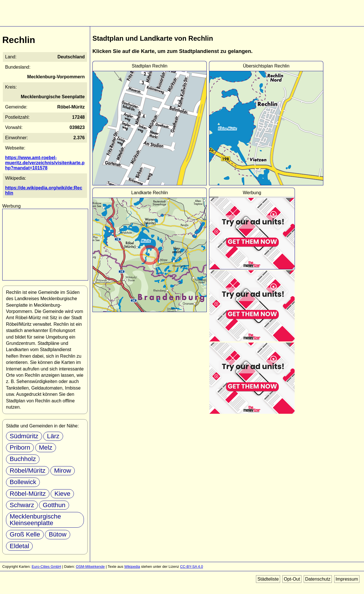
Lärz (53, 436)
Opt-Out (292, 579)
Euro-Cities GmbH (46, 567)
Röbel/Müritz (28, 471)
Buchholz (23, 459)
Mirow (63, 471)
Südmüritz (24, 436)
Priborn (20, 447)
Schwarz (22, 505)
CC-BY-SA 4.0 (192, 567)
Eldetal (19, 546)
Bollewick (23, 482)
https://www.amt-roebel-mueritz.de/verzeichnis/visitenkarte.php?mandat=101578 (45, 163)
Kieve (62, 494)
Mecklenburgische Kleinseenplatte (35, 520)
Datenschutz (318, 579)
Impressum (347, 579)
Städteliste (268, 579)
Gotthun (54, 505)
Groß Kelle (25, 534)
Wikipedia (132, 567)
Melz (46, 447)
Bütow (57, 534)
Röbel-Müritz (28, 494)
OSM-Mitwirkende (90, 567)
